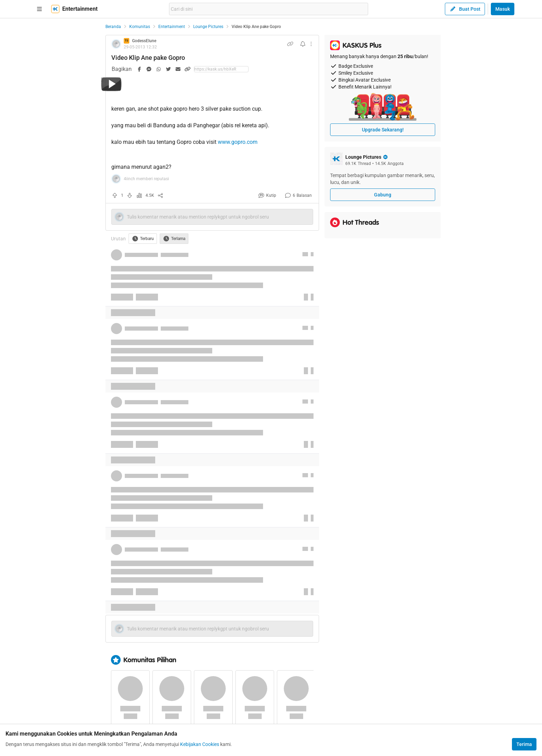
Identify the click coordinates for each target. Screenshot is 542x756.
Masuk (503, 9)
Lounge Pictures (208, 27)
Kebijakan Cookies (200, 744)
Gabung (383, 195)
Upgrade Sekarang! (383, 130)
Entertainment (172, 27)
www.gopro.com (238, 142)
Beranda (113, 27)
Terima (524, 744)
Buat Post (465, 9)
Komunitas (140, 27)
